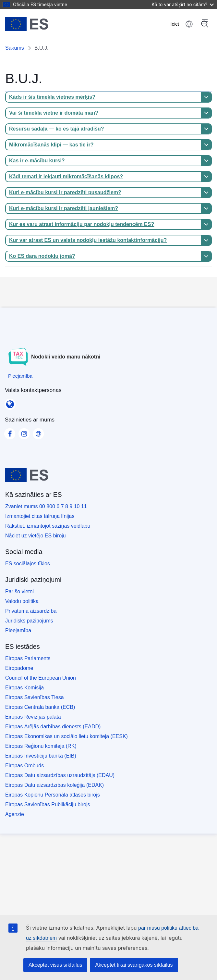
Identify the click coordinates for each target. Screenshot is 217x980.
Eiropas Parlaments (28, 658)
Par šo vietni (19, 591)
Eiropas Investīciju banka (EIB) (41, 756)
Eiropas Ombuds (24, 766)
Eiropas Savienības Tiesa (35, 697)
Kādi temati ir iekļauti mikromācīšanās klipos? (66, 176)
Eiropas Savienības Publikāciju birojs (48, 804)
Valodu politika (22, 601)
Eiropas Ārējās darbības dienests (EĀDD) (53, 727)
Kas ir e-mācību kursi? (37, 161)
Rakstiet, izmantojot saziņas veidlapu (48, 526)
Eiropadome (19, 668)
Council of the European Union (41, 678)
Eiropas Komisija (24, 688)
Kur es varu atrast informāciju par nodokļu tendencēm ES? (82, 224)
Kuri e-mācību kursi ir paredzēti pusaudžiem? (65, 192)
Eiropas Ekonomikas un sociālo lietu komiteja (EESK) (66, 736)
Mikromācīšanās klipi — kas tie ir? (51, 145)
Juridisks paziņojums (29, 621)
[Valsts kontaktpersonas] (10, 402)
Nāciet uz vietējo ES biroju (36, 536)
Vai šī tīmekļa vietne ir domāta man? (54, 113)
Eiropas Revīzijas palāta (33, 717)
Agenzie (15, 814)
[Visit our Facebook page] (10, 432)
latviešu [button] (189, 24)
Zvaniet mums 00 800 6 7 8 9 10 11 (46, 506)
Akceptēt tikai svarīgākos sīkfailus (134, 965)
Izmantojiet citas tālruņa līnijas (40, 516)
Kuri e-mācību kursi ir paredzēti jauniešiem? (64, 208)
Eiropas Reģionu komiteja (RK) (41, 746)
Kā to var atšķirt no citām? (183, 4)
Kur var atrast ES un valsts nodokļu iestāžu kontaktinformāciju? (88, 240)
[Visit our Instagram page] (24, 432)
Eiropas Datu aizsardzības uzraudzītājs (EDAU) (60, 775)
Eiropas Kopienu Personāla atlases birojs (53, 795)
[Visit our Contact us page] (38, 432)
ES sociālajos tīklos (28, 564)
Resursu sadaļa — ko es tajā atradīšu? (57, 129)
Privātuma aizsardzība (31, 611)
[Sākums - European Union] (27, 24)
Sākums (15, 48)
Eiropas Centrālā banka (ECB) (40, 707)
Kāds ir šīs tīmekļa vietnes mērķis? (52, 97)
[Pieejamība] (20, 376)
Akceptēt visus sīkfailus (55, 965)
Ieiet (175, 24)
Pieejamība (18, 630)
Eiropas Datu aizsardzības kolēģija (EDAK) (54, 785)
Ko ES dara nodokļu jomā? (42, 256)
